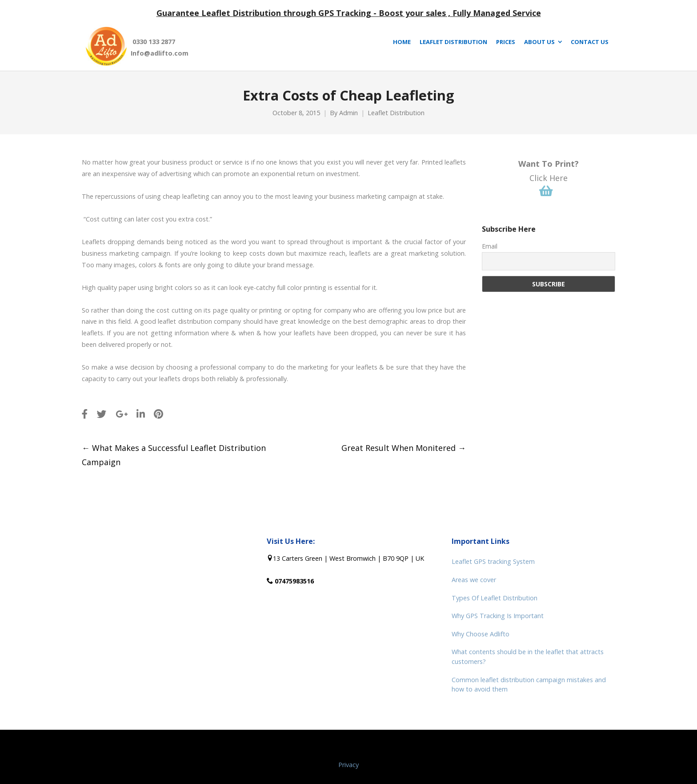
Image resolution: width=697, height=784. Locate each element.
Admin (348, 113)
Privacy (348, 765)
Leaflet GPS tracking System (493, 561)
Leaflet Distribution (396, 113)
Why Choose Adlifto (481, 634)
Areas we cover (474, 580)
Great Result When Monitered (404, 448)
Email (490, 246)
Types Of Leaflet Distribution (495, 598)
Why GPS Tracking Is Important (498, 616)
